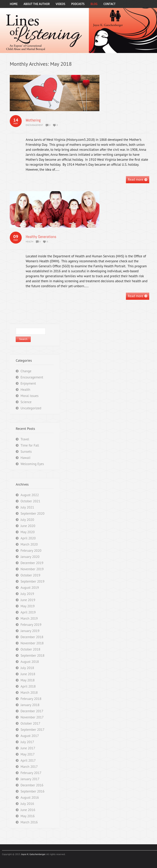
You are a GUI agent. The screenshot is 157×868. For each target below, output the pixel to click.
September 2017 (32, 730)
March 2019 (29, 618)
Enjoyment (28, 383)
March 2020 (29, 544)
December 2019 (32, 563)
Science (26, 402)
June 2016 (28, 810)
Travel (25, 439)
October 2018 (30, 649)
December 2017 (32, 711)
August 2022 (30, 495)
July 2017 (27, 742)
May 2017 (28, 754)
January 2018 (30, 705)
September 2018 (32, 655)
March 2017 (29, 767)
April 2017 (28, 760)
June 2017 (28, 748)
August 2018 (30, 662)
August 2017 (30, 736)
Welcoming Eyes (32, 464)
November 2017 (32, 717)
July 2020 (27, 520)
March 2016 (29, 822)
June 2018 (28, 674)
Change (26, 371)
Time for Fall (30, 445)
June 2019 (28, 600)
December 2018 (32, 637)
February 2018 (31, 699)
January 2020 (30, 557)
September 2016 (32, 791)
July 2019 (27, 594)
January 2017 (30, 779)
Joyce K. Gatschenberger (33, 854)
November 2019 (32, 569)
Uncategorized (31, 408)
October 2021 (30, 501)
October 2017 (30, 723)
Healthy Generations (41, 237)
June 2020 (28, 526)
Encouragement (34, 125)
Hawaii (26, 458)
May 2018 (28, 680)
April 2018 (28, 686)
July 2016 (27, 804)
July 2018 (27, 668)
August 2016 (30, 797)
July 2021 (27, 507)
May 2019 (28, 606)
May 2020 (28, 532)
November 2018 (32, 643)
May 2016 (28, 816)
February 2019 (31, 625)
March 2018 (29, 693)
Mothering (33, 120)
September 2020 (32, 513)
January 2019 (30, 631)
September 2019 (32, 581)
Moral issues (29, 396)
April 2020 (28, 538)
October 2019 (30, 575)
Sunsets (26, 452)
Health (29, 242)
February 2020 (31, 551)
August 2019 (30, 588)
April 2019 (28, 612)
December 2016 (32, 785)
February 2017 (31, 773)
